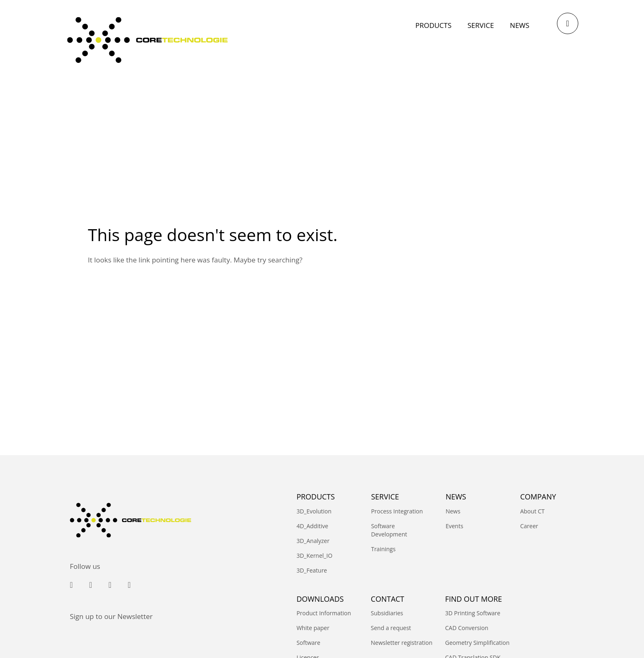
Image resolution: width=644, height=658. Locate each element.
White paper (313, 628)
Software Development (389, 530)
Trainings (383, 549)
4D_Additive (312, 526)
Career (529, 526)
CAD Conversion (467, 628)
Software (308, 643)
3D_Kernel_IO (314, 556)
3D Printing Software (473, 613)
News (453, 511)
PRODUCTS (316, 497)
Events (454, 526)
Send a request (391, 628)
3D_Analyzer (313, 541)
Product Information (324, 613)
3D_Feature (312, 570)
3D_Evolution (314, 511)
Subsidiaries (387, 613)
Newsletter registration (402, 643)
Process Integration (397, 511)
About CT (532, 511)
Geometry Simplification (477, 643)
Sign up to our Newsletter (111, 616)
